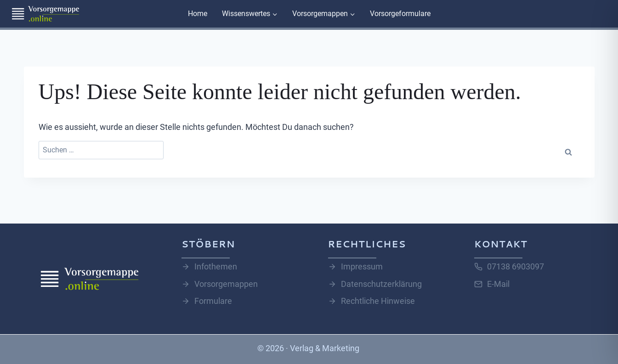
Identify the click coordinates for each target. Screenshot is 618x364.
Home (198, 14)
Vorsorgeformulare (400, 14)
